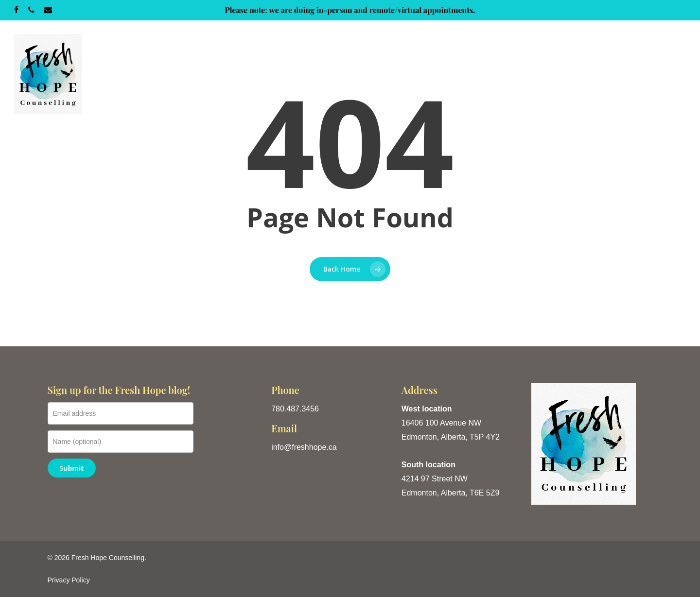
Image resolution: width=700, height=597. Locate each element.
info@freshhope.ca (304, 447)
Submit (72, 468)
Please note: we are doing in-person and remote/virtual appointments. (350, 10)
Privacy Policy (69, 580)
